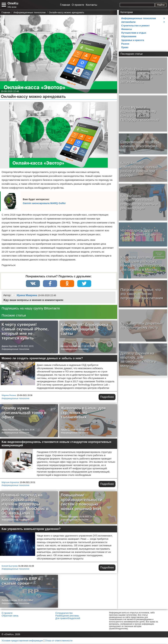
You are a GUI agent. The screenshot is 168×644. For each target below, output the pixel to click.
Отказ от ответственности (59, 641)
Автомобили (128, 22)
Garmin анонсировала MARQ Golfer (44, 203)
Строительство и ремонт (135, 26)
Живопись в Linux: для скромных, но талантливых (83, 413)
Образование (129, 36)
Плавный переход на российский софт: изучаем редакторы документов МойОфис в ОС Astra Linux (25, 504)
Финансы (127, 29)
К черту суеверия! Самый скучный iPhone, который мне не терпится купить (25, 332)
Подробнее (107, 397)
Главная (65, 5)
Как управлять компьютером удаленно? (31, 529)
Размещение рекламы (67, 616)
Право (125, 47)
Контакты (91, 5)
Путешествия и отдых (134, 33)
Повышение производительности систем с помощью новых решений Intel (82, 502)
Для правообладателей (68, 619)
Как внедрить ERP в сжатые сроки (21, 581)
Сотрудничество (64, 613)
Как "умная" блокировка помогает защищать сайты (85, 329)
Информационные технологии (15, 349)
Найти (161, 5)
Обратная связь (10, 616)
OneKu (13, 3)
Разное (125, 44)
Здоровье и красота (133, 40)
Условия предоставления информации (22, 641)
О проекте (78, 5)
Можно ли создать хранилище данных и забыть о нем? (42, 359)
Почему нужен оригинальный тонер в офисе (24, 413)
